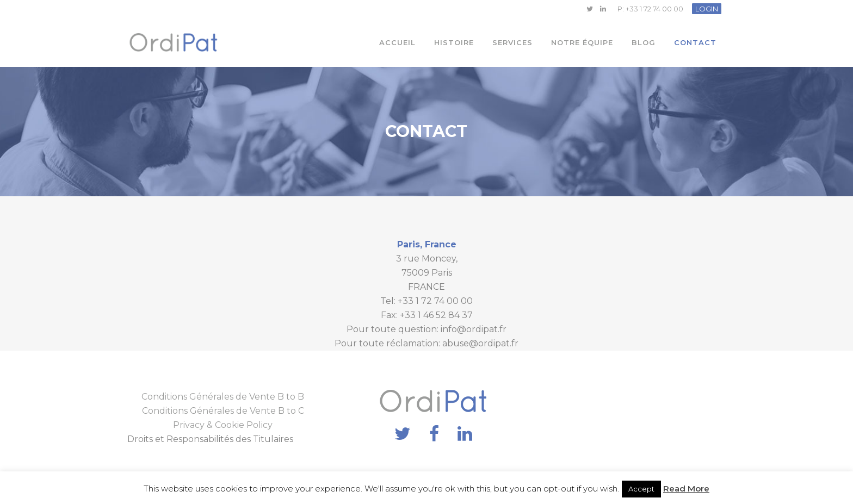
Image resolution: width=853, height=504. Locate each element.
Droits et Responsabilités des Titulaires (210, 439)
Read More (686, 489)
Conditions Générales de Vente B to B (223, 397)
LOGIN (707, 9)
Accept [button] (641, 489)
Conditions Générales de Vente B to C (223, 411)
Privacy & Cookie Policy (223, 425)
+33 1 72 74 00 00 (654, 9)
